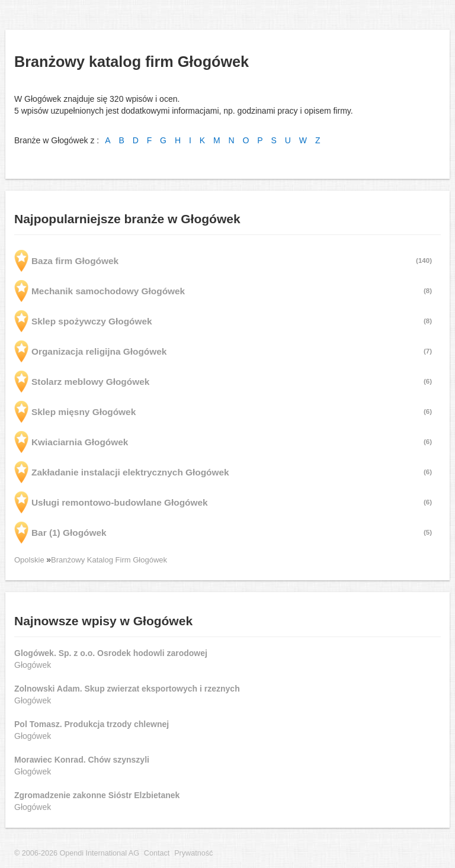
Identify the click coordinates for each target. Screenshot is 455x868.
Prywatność (193, 853)
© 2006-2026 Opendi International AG (77, 853)
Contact (157, 853)
